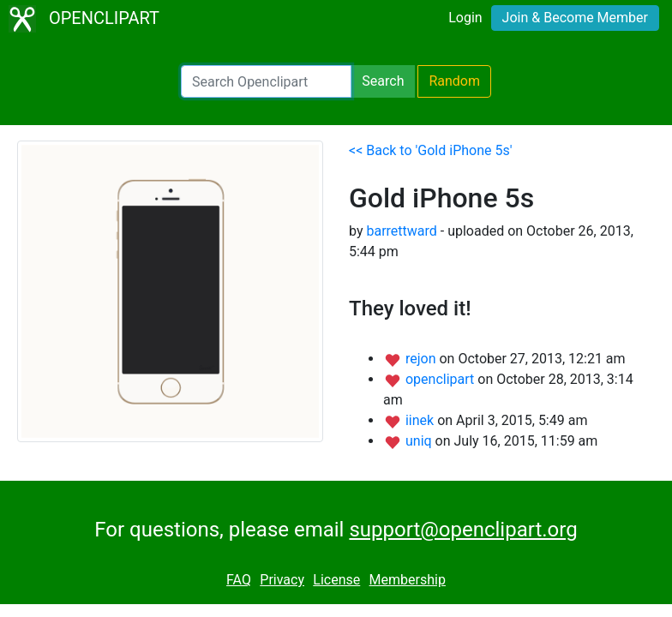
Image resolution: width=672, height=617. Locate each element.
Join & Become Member (575, 18)
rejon (423, 359)
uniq (420, 441)
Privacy (282, 580)
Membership (408, 580)
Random (454, 81)
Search (383, 81)
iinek (421, 420)
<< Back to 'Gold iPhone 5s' (431, 150)
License (336, 580)
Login (465, 18)
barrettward (401, 231)
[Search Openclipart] (266, 81)
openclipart (441, 379)
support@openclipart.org (463, 530)
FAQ (239, 580)
